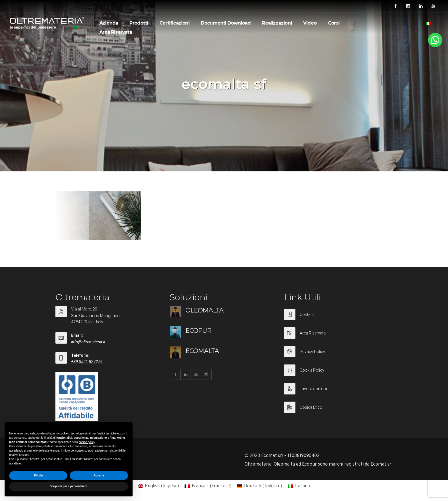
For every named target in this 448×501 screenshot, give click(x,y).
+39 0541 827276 (87, 362)
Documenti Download (226, 23)
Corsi (334, 23)
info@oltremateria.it (88, 342)
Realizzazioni (277, 23)
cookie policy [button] (87, 442)
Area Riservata (116, 32)
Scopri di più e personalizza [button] (69, 486)
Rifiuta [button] (38, 475)
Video (310, 23)
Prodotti (139, 23)
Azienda (109, 23)
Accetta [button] (99, 475)
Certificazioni (174, 23)
